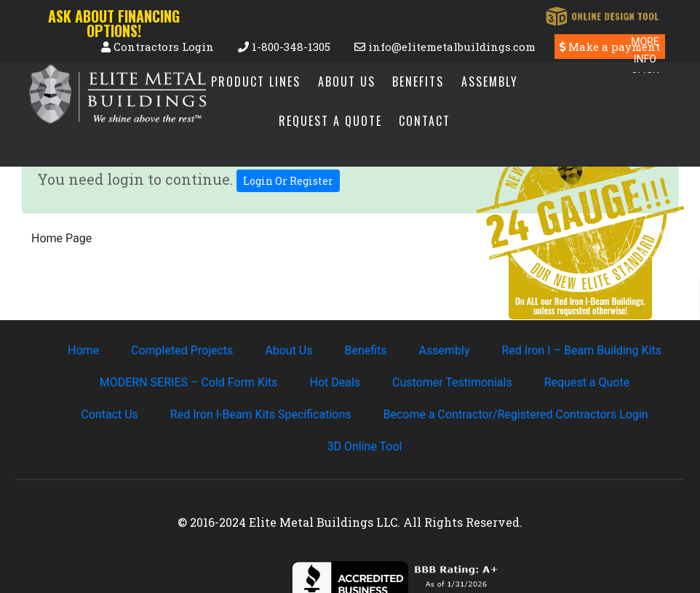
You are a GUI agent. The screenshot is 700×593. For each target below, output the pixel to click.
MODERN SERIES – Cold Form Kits (189, 382)
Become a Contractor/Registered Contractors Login (516, 414)
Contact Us (110, 414)
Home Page (61, 238)
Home (83, 350)
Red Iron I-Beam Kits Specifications (261, 414)
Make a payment (610, 47)
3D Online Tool (365, 446)
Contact (425, 121)
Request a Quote (330, 121)
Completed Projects (182, 350)
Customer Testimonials (452, 382)
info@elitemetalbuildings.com (445, 47)
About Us (347, 81)
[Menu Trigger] (645, 53)
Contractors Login (159, 47)
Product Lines (256, 81)
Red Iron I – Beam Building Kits (581, 350)
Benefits (418, 81)
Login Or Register (288, 181)
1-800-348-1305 (284, 47)
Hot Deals (335, 382)
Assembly (490, 81)
